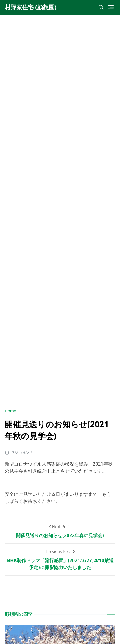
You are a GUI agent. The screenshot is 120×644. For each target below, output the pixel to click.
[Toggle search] (101, 7)
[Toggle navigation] (111, 7)
